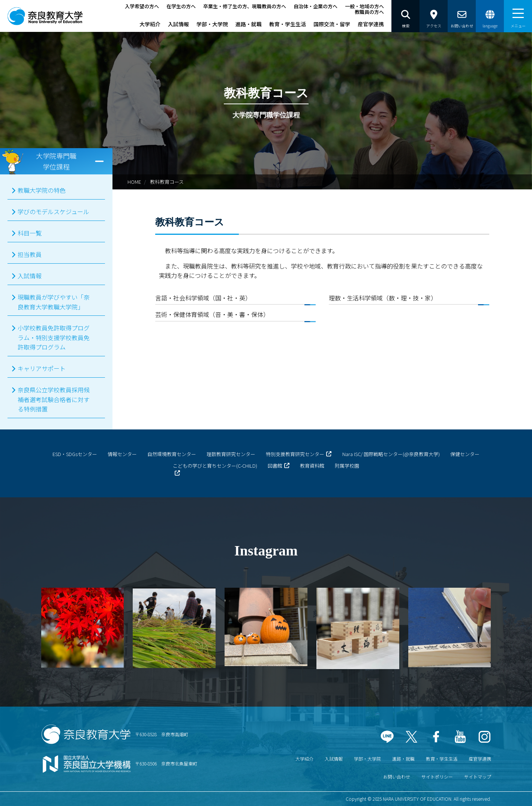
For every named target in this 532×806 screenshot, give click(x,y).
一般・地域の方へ (364, 6)
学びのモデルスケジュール (53, 212)
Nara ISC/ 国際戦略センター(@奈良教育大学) (391, 454)
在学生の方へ (181, 6)
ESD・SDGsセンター (75, 454)
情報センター (122, 454)
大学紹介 (150, 24)
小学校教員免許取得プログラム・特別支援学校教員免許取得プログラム (54, 337)
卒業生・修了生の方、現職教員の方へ (245, 6)
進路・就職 (249, 24)
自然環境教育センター (172, 454)
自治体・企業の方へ (315, 6)
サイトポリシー (437, 777)
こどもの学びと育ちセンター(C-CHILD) (215, 466)
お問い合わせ (397, 777)
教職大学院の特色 (42, 190)
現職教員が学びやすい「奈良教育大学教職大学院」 (54, 302)
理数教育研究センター (231, 454)
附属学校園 (347, 466)
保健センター (465, 454)
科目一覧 (30, 233)
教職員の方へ (369, 12)
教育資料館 (312, 466)
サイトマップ (478, 777)
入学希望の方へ (142, 6)
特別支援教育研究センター (295, 454)
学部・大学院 (212, 24)
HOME (134, 182)
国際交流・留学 (332, 24)
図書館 (275, 466)
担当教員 (30, 254)
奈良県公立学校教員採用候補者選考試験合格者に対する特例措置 (54, 399)
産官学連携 (371, 24)
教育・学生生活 (288, 24)
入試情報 (178, 24)
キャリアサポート (42, 368)
